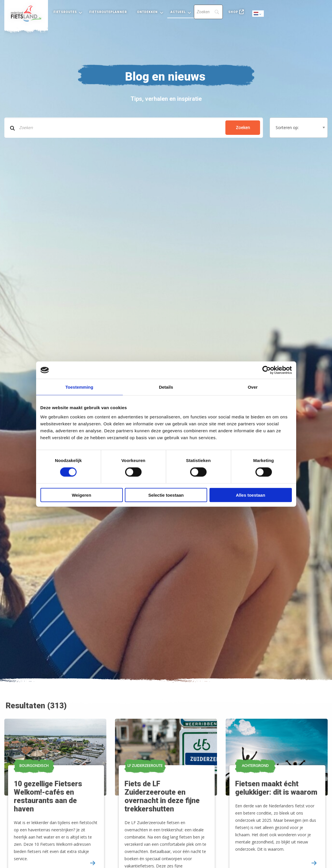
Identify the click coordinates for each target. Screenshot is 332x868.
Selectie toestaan (166, 495)
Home (26, 14)
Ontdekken (148, 12)
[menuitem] (26, 14)
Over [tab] (253, 387)
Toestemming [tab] (79, 387)
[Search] (208, 12)
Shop (233, 12)
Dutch (258, 14)
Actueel (178, 12)
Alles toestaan (251, 495)
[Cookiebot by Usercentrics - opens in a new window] (267, 370)
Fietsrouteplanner (108, 12)
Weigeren (81, 495)
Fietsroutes (65, 12)
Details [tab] (166, 387)
